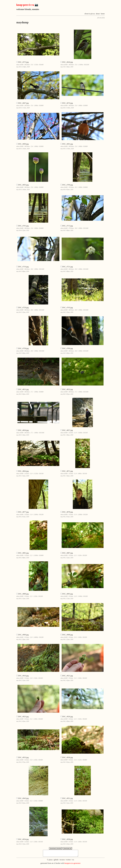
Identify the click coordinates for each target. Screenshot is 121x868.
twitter (68, 861)
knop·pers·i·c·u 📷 (27, 5)
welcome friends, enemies (28, 9)
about (98, 14)
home (103, 14)
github (56, 861)
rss (73, 861)
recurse (62, 861)
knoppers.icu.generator (72, 864)
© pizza (50, 861)
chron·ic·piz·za (90, 14)
